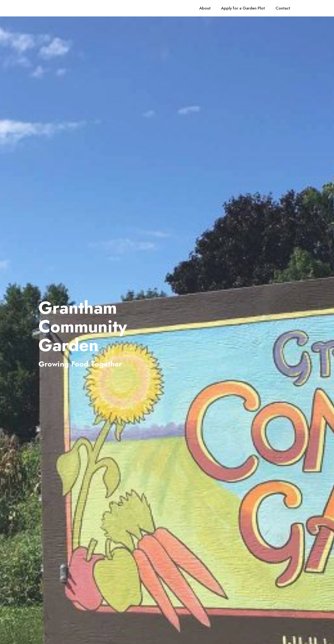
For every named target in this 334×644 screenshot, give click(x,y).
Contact (283, 8)
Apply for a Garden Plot (243, 8)
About (205, 8)
